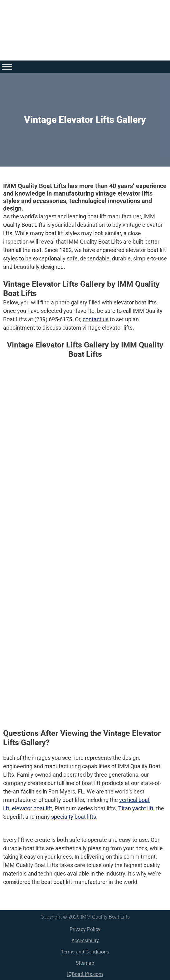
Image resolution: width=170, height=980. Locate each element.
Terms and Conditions (85, 952)
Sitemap (85, 963)
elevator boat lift (32, 808)
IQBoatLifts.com (85, 974)
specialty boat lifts (74, 817)
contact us (96, 319)
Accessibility (85, 941)
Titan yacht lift (136, 808)
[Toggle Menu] (7, 67)
